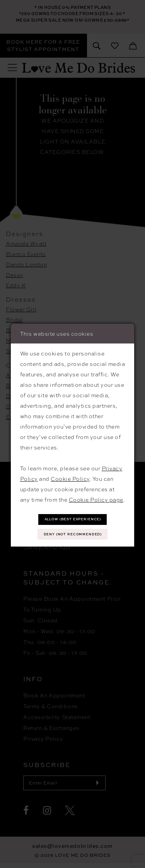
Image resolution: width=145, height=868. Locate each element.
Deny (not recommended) (73, 535)
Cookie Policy (70, 477)
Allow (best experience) (73, 518)
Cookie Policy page (96, 498)
